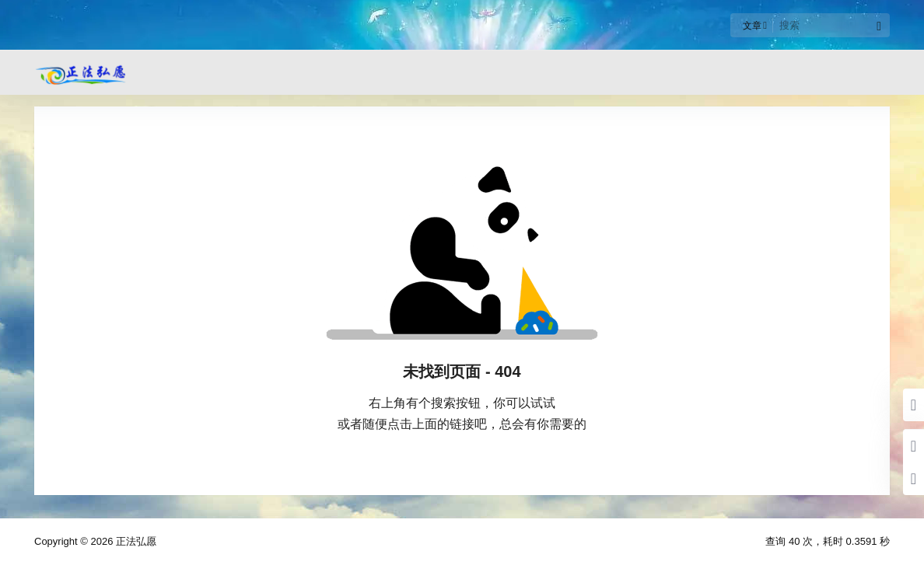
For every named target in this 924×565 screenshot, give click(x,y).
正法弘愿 (135, 541)
